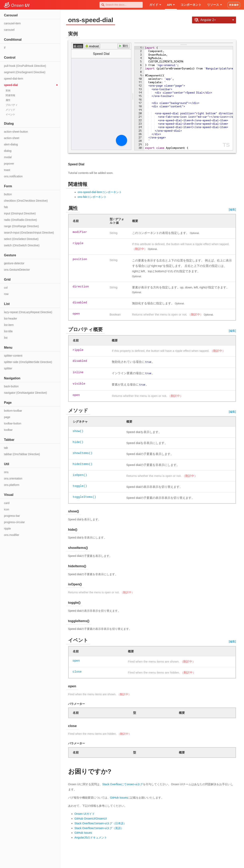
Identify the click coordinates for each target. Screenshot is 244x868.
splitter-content (13, 356)
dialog (8, 151)
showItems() (83, 452)
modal (8, 157)
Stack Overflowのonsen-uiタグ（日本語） (101, 822)
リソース (215, 5)
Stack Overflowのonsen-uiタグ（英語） (99, 827)
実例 (8, 91)
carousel (9, 30)
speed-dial (11, 85)
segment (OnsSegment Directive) (25, 72)
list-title (8, 331)
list (6, 338)
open (76, 660)
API (171, 5)
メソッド (10, 110)
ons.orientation (13, 478)
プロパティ (12, 105)
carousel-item (12, 23)
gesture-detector (14, 263)
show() (78, 430)
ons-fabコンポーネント (92, 197)
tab (6, 448)
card (7, 503)
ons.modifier (12, 535)
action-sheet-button (16, 132)
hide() (78, 441)
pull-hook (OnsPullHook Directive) (25, 66)
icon (7, 509)
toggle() (80, 485)
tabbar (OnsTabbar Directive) (22, 454)
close (77, 671)
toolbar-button (13, 423)
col (6, 288)
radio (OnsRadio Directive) (20, 220)
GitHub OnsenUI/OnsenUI (91, 817)
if (5, 48)
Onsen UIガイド (85, 813)
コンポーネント (191, 5)
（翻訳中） (140, 249)
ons (6, 472)
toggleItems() (84, 496)
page (7, 417)
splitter (8, 368)
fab (6, 207)
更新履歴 (234, 5)
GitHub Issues (119, 796)
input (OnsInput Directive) (20, 213)
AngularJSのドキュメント (91, 836)
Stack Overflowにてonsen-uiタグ (123, 783)
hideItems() (83, 463)
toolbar (8, 430)
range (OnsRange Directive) (21, 226)
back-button (11, 386)
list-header (10, 319)
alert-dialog (11, 144)
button (8, 194)
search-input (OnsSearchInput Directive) (29, 233)
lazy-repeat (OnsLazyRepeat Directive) (28, 312)
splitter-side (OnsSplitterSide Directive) (28, 362)
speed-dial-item (14, 79)
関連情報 (10, 95)
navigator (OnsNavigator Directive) (25, 393)
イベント (10, 114)
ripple (7, 529)
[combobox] (121, 5)
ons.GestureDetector (17, 270)
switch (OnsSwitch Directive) (22, 245)
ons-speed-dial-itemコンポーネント (100, 192)
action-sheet (12, 138)
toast (7, 170)
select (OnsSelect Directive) (21, 239)
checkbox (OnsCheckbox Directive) (26, 201)
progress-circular (14, 522)
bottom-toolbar (13, 411)
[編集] (232, 209)
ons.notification (13, 176)
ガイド (155, 5)
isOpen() (80, 474)
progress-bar (12, 516)
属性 (8, 100)
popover (9, 164)
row (6, 294)
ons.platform (12, 485)
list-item (9, 325)
